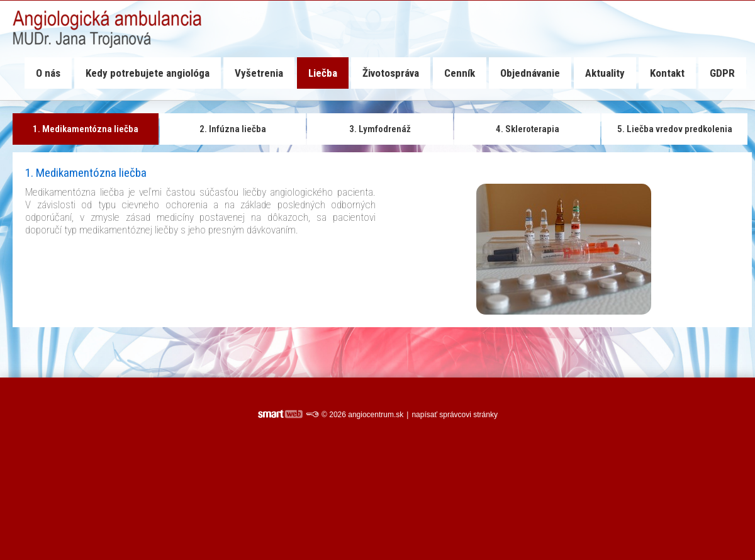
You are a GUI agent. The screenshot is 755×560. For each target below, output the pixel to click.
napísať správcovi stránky (455, 415)
